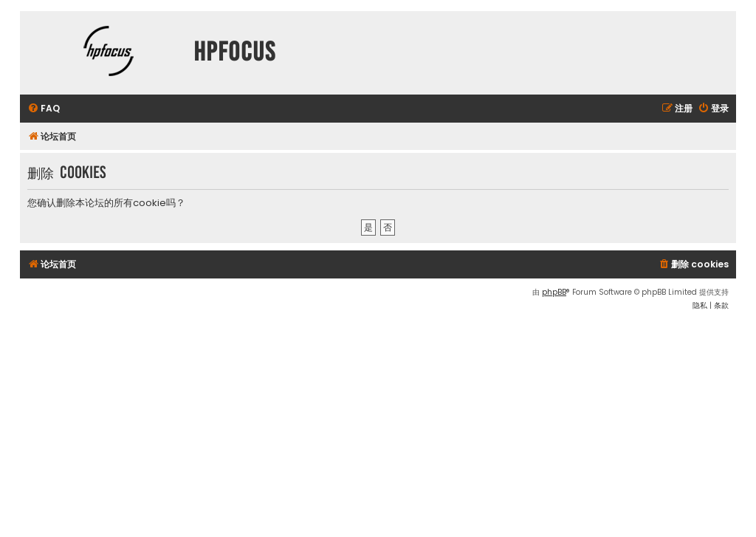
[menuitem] (44, 109)
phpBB (554, 292)
